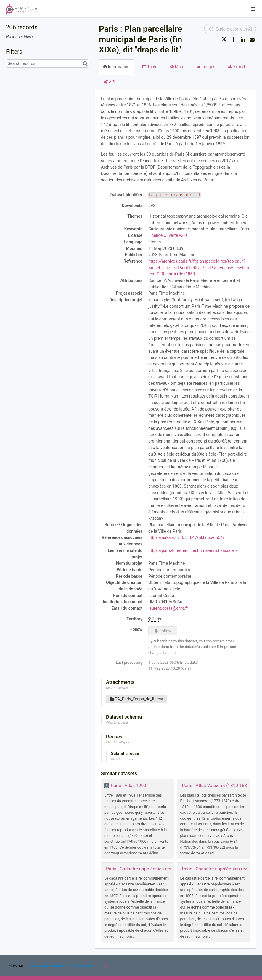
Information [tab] (116, 67)
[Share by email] (252, 39)
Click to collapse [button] (118, 688)
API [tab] (109, 82)
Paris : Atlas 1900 (128, 786)
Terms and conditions (49, 965)
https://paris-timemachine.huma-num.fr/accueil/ (193, 550)
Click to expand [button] (117, 723)
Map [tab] (177, 67)
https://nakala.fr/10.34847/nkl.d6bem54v (187, 537)
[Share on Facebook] (233, 39)
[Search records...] (47, 63)
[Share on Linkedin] (243, 39)
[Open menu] (253, 9)
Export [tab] (237, 67)
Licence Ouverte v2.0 (168, 235)
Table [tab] (150, 67)
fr (101, 965)
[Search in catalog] (85, 63)
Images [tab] (206, 67)
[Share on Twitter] (224, 39)
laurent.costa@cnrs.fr (168, 608)
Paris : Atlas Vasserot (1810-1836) (217, 786)
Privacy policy (83, 965)
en (106, 965)
